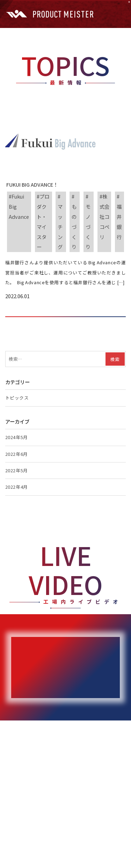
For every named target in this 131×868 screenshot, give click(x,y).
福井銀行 (119, 221)
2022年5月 (17, 470)
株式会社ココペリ (104, 216)
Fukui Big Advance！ (32, 184)
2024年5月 (17, 437)
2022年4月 (17, 487)
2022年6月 (17, 454)
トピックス (17, 398)
